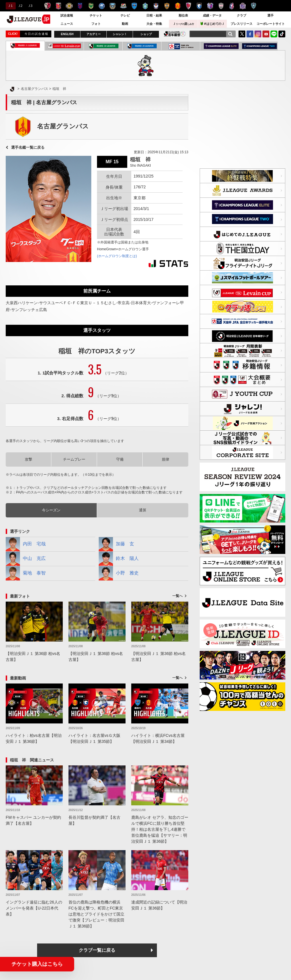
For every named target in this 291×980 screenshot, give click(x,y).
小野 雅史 (119, 573)
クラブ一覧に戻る (97, 950)
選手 (270, 15)
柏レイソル (69, 6)
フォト (96, 24)
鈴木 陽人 (119, 559)
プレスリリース (242, 24)
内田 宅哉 (26, 544)
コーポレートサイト (271, 24)
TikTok (282, 34)
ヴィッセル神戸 (221, 6)
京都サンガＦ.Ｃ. (188, 6)
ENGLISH (67, 34)
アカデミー (94, 34)
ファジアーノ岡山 (232, 6)
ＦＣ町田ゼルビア (102, 6)
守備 (120, 459)
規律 (165, 459)
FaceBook (250, 34)
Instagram (258, 34)
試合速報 (67, 15)
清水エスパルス (167, 6)
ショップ (146, 34)
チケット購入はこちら (37, 964)
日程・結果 (154, 15)
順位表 (183, 15)
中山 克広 (26, 559)
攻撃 (29, 459)
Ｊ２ (20, 6)
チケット (96, 15)
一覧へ (177, 596)
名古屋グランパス (178, 6)
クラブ (242, 15)
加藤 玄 (116, 544)
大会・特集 (154, 24)
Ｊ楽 (183, 24)
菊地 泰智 (26, 573)
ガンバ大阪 (199, 6)
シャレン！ (120, 34)
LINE (274, 34)
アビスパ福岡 (253, 6)
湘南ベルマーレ (145, 6)
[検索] (230, 34)
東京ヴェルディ (91, 6)
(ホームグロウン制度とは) (117, 256)
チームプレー (74, 459)
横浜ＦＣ (134, 6)
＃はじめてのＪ (213, 24)
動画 (125, 24)
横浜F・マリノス (123, 6)
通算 (143, 510)
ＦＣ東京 (80, 6)
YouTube (266, 34)
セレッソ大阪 (210, 6)
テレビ (125, 15)
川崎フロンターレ (113, 6)
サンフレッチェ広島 (243, 6)
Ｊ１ (10, 6)
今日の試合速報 (37, 34)
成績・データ (212, 15)
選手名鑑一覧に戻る (28, 147)
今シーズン (51, 510)
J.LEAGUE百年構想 (175, 34)
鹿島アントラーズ (48, 6)
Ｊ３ (30, 6)
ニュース (67, 24)
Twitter (242, 34)
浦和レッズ (58, 6)
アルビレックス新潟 (156, 6)
